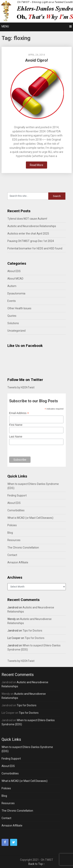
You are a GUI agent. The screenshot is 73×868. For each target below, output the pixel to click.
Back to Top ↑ (37, 864)
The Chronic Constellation (23, 548)
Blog (10, 533)
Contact (12, 555)
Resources (14, 540)
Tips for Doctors (32, 631)
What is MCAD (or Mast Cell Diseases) (30, 518)
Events (12, 301)
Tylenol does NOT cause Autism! (27, 219)
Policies (12, 525)
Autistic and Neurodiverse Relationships (32, 226)
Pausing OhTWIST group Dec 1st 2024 (31, 241)
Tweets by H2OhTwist (21, 387)
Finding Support (17, 495)
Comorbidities (16, 510)
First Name (16, 425)
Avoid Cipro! (36, 60)
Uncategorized (16, 331)
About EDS (14, 271)
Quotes (12, 316)
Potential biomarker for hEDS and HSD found (35, 248)
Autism (12, 286)
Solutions (13, 323)
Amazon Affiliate (18, 562)
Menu (5, 26)
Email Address (19, 413)
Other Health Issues (19, 308)
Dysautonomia (16, 293)
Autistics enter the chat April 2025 (28, 234)
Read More (36, 165)
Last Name (16, 437)
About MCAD (15, 279)
